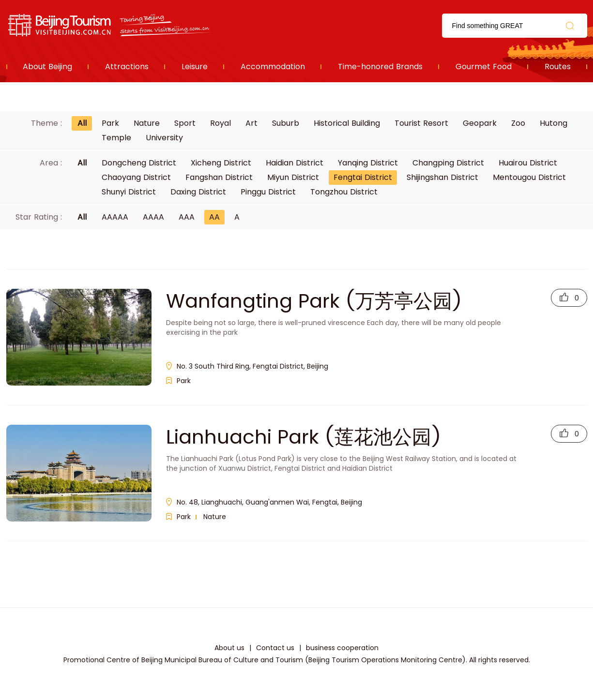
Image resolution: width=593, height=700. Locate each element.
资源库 (111, 25)
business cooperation (342, 648)
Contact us (275, 648)
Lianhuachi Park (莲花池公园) (304, 437)
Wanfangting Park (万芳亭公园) (314, 301)
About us (229, 648)
